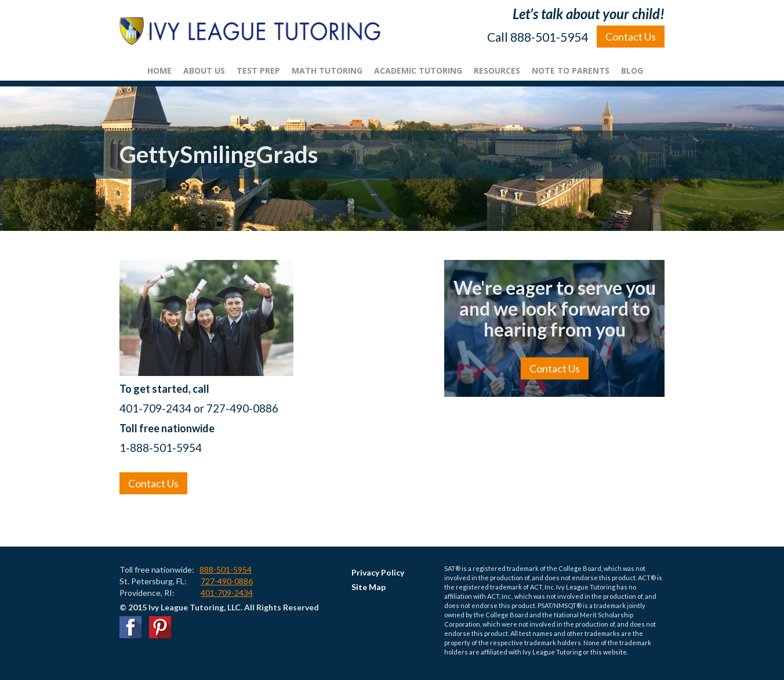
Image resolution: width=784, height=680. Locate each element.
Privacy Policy (378, 572)
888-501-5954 (226, 569)
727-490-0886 (227, 581)
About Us (204, 70)
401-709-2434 (227, 593)
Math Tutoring (327, 70)
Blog (632, 70)
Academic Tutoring (418, 70)
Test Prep (258, 70)
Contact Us (631, 37)
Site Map (369, 587)
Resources (497, 70)
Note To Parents (571, 70)
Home (159, 70)
